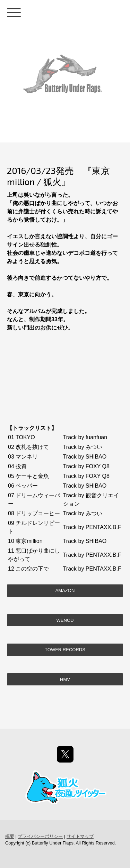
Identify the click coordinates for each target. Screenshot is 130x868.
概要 (10, 836)
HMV (65, 679)
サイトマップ (80, 836)
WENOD (65, 620)
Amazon (65, 590)
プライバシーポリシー (40, 836)
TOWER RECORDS (65, 650)
